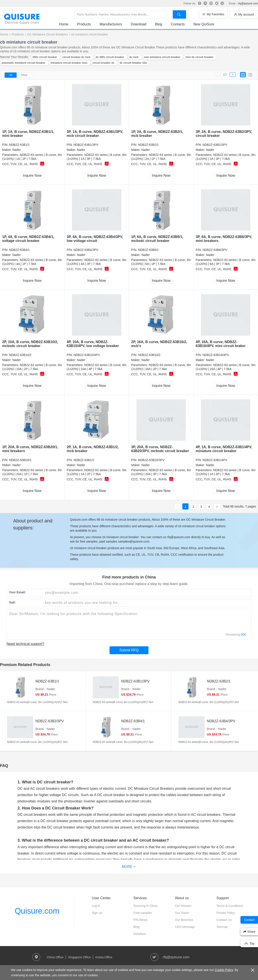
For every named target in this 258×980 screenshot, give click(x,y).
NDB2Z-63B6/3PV (215, 250)
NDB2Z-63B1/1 (19, 145)
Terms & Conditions (230, 906)
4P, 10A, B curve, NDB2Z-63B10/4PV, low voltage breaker (93, 344)
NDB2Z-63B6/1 (148, 250)
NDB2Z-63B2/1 (148, 145)
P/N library (140, 920)
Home (64, 24)
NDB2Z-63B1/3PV (86, 145)
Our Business (184, 920)
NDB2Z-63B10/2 (20, 355)
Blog (159, 24)
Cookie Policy (224, 970)
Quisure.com (37, 911)
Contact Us (224, 920)
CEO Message (185, 927)
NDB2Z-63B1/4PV (215, 460)
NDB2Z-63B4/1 (19, 250)
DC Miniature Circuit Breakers (48, 34)
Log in (96, 906)
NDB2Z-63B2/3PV (215, 145)
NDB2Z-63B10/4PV (87, 355)
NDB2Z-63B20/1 (20, 460)
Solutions (140, 934)
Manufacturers (111, 24)
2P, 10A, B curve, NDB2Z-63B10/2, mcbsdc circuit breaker (30, 344)
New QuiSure (204, 24)
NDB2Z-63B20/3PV (151, 460)
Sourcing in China (146, 906)
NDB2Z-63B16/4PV (216, 355)
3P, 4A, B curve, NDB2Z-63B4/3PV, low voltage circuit (95, 239)
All (11, 75)
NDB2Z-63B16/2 (149, 355)
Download (139, 24)
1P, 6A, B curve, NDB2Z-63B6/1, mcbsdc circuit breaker (157, 239)
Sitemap (222, 927)
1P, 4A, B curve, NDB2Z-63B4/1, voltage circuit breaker (28, 239)
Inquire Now (32, 175)
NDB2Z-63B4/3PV (86, 250)
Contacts (178, 24)
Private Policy (226, 913)
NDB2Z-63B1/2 (84, 460)
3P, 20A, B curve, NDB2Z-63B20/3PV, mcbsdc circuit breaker (160, 449)
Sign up (97, 913)
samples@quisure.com (134, 541)
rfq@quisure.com (248, 4)
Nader (17, 150)
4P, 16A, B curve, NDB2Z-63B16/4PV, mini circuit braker (221, 344)
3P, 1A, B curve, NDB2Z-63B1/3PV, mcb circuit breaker (95, 134)
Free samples (143, 913)
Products (84, 24)
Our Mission (183, 906)
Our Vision (182, 913)
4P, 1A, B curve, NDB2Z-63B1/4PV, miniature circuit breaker (224, 449)
